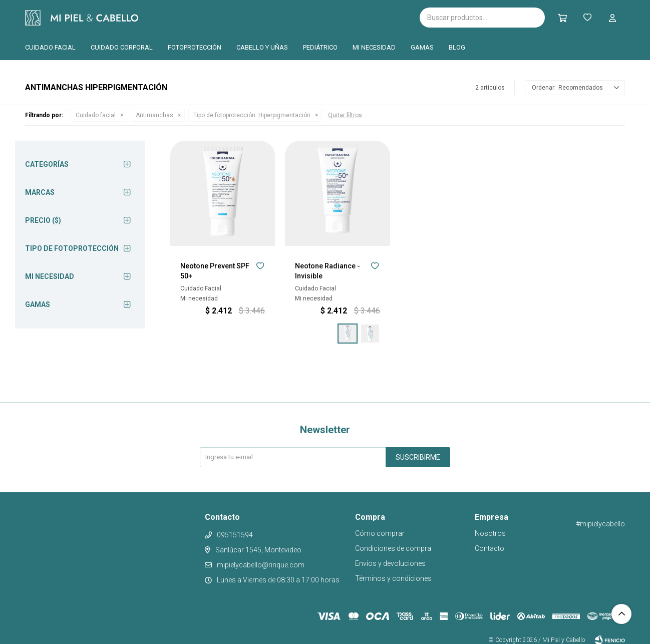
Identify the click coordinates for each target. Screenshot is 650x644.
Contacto (490, 548)
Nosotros (490, 533)
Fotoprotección (195, 47)
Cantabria (269, 17)
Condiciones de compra (393, 548)
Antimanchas (154, 115)
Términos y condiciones (393, 578)
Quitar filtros (345, 115)
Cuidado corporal (122, 47)
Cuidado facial (50, 47)
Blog (457, 47)
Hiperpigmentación (252, 115)
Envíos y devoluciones (390, 563)
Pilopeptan (320, 16)
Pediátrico (320, 47)
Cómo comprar (380, 533)
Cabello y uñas (262, 47)
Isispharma (196, 18)
